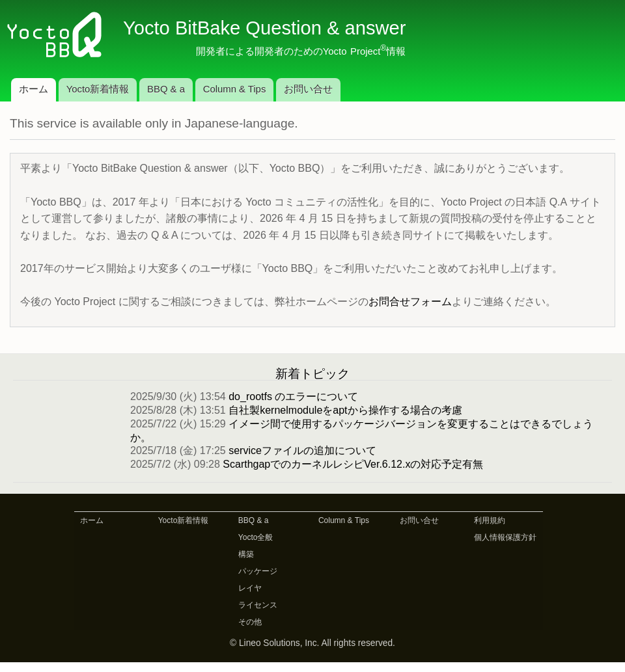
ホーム (34, 89)
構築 (246, 554)
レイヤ (250, 588)
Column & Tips (235, 89)
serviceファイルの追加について (302, 450)
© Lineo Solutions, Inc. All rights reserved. (312, 643)
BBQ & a (166, 89)
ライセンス (258, 605)
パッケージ (258, 571)
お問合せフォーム (410, 302)
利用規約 (490, 520)
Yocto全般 (256, 537)
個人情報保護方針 (505, 537)
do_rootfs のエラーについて (293, 396)
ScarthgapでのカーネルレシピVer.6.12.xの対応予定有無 (353, 464)
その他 (250, 622)
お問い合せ (308, 89)
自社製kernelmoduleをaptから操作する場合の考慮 (345, 410)
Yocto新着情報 (98, 89)
